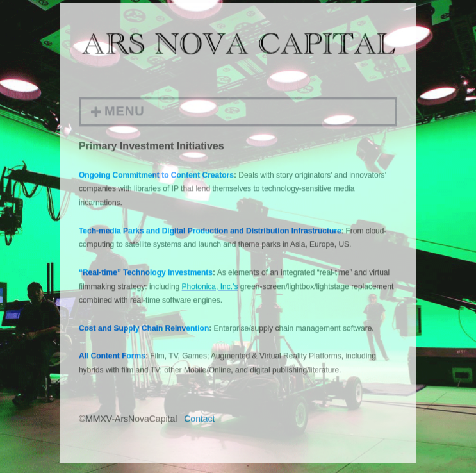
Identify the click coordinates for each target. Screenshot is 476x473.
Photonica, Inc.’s (210, 288)
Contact (199, 420)
